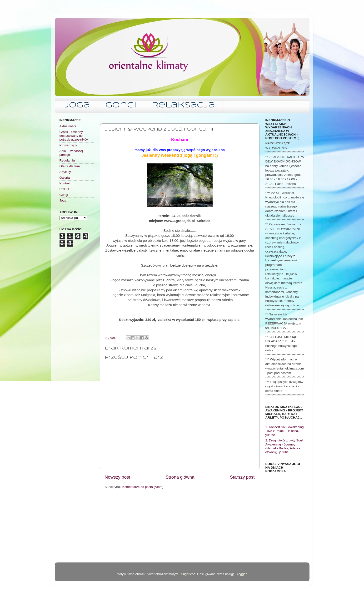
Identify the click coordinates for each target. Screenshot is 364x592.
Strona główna (180, 477)
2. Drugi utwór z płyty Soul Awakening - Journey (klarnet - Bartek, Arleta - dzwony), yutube (284, 446)
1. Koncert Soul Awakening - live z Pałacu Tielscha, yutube (285, 431)
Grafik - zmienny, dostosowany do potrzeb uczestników (74, 136)
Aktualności (68, 126)
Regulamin (67, 160)
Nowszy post (117, 477)
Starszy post (242, 477)
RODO (64, 189)
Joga (77, 105)
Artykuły (65, 172)
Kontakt (65, 183)
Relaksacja (183, 105)
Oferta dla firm (70, 166)
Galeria (65, 178)
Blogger (241, 574)
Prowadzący (68, 145)
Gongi (121, 105)
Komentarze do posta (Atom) (143, 487)
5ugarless (188, 574)
